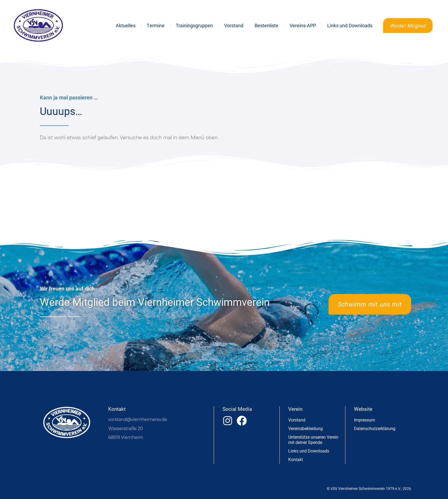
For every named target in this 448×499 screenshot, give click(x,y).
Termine (156, 25)
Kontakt (296, 459)
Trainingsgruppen (194, 25)
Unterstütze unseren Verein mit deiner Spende (313, 440)
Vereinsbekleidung (305, 428)
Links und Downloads (350, 25)
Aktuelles (126, 25)
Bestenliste (266, 25)
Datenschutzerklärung (375, 428)
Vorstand (234, 25)
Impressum (365, 420)
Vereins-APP (303, 25)
